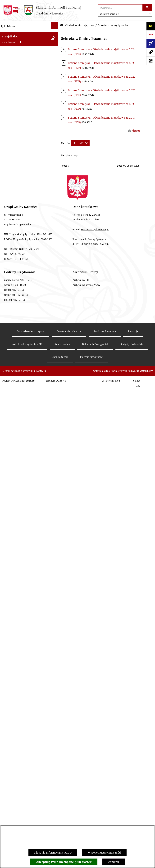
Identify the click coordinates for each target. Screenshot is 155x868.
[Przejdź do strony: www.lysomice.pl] (151, 52)
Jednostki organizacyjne (17, 281)
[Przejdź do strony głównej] (42, 10)
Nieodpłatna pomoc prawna (19, 539)
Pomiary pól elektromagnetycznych (24, 656)
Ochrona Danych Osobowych (20, 69)
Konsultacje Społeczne (16, 495)
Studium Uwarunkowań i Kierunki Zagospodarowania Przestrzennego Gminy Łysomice (24, 409)
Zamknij (114, 862)
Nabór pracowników (14, 385)
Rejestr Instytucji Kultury (18, 513)
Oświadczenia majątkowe (18, 122)
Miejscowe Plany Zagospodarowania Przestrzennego (24, 435)
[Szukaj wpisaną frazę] (147, 8)
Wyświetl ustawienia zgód (104, 852)
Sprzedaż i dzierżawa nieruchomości (25, 487)
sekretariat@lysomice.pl (95, 733)
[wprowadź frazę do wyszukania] (120, 8)
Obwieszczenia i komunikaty (20, 461)
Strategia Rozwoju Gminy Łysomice (24, 394)
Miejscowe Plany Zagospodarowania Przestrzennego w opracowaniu (24, 449)
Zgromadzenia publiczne (17, 478)
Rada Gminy (9, 113)
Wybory (6, 273)
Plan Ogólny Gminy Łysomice (20, 423)
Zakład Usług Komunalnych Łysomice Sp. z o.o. (25, 605)
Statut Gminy (10, 87)
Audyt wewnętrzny (14, 617)
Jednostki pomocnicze (16, 290)
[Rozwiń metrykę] (80, 143)
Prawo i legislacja (12, 530)
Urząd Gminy (10, 96)
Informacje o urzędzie (15, 78)
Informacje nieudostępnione (20, 638)
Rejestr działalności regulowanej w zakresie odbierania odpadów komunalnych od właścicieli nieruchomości (23, 571)
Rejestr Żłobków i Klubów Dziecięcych (26, 521)
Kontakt (7, 52)
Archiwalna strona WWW (86, 788)
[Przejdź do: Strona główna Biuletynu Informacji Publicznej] (62, 25)
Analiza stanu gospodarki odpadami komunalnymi (24, 591)
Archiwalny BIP (81, 783)
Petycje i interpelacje (15, 469)
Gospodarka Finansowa (16, 230)
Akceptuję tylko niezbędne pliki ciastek (64, 862)
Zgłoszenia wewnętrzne (17, 35)
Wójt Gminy (9, 104)
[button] (55, 69)
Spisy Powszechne (13, 504)
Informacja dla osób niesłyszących (23, 647)
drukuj (136, 131)
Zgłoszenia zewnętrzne (16, 43)
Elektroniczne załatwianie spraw (22, 61)
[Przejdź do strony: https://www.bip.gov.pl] (151, 35)
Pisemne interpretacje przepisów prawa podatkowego (22, 550)
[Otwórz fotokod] (151, 61)
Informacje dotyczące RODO (16, 842)
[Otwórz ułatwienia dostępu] (151, 26)
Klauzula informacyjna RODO (53, 852)
